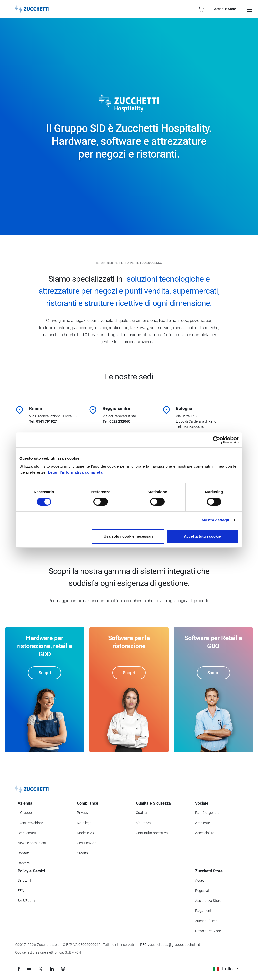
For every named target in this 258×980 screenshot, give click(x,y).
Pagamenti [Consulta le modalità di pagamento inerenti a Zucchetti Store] (204, 911)
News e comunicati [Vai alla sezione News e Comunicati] (32, 843)
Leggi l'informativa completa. (76, 472)
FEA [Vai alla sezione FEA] (21, 891)
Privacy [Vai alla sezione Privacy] (83, 813)
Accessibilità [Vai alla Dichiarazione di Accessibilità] (205, 833)
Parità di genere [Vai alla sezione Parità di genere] (207, 813)
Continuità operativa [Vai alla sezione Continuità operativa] (152, 833)
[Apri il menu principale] (250, 9)
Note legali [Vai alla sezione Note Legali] (85, 823)
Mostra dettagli (215, 520)
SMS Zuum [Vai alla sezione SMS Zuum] (26, 901)
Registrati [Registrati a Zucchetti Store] (203, 891)
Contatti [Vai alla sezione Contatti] (24, 853)
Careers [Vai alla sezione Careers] (24, 863)
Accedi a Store (225, 9)
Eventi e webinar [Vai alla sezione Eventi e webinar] (30, 823)
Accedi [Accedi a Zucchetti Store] (200, 880)
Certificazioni (87, 843)
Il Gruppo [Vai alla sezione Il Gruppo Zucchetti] (25, 813)
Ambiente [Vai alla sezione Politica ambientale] (202, 823)
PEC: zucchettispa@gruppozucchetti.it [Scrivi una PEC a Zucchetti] (170, 945)
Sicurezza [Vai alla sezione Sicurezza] (143, 823)
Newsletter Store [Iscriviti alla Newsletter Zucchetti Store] (208, 931)
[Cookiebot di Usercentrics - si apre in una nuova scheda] (217, 440)
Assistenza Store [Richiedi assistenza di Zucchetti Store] (208, 901)
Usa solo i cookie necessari (128, 536)
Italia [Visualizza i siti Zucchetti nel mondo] (226, 969)
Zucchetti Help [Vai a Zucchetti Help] (206, 921)
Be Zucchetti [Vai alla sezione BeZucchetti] (27, 833)
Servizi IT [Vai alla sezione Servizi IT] (25, 880)
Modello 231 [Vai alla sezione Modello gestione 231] (86, 833)
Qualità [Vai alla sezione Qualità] (141, 813)
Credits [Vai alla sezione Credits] (82, 853)
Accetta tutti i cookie (202, 536)
